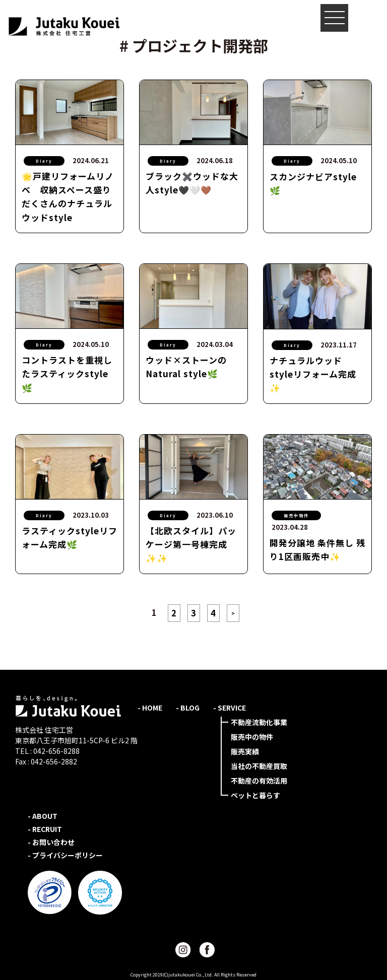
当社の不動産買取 (259, 766)
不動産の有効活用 (259, 781)
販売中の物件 (252, 737)
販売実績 (245, 751)
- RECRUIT (45, 829)
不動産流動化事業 (259, 722)
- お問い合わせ (51, 842)
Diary (44, 161)
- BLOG (188, 708)
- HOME (150, 708)
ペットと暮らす (255, 795)
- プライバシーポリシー (65, 855)
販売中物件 (296, 515)
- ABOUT (43, 816)
